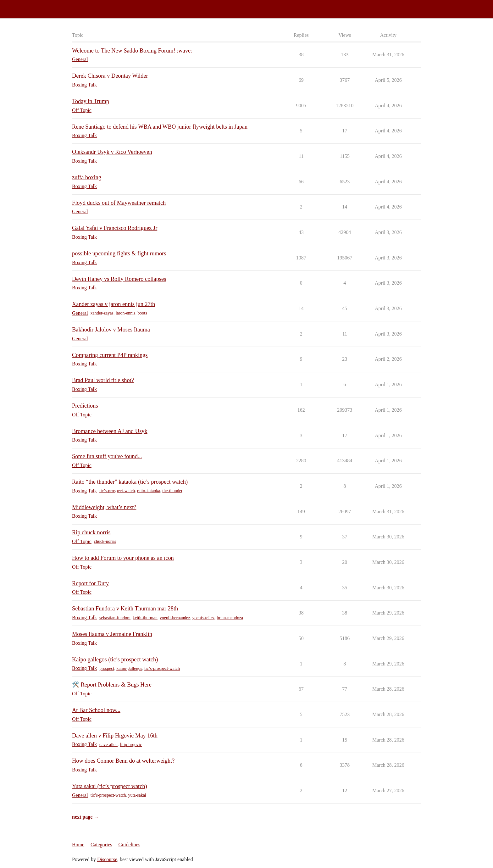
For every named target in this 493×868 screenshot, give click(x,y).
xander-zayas (102, 313)
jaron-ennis (126, 313)
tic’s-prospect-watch (117, 491)
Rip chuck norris (91, 532)
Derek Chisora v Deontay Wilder (110, 76)
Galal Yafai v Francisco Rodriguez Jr (115, 228)
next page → (85, 817)
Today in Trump (91, 101)
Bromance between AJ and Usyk (110, 431)
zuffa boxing (87, 177)
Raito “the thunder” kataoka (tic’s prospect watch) (130, 482)
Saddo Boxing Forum (25, 6)
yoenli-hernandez (175, 618)
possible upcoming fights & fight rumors (119, 253)
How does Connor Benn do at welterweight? (123, 761)
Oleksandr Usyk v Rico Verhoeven (112, 152)
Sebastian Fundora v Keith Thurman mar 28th (125, 609)
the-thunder (172, 491)
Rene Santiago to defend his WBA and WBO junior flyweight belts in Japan (160, 127)
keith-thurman (145, 618)
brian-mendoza (230, 618)
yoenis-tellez (203, 618)
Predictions (85, 406)
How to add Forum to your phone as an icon (123, 558)
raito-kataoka (149, 491)
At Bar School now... (96, 710)
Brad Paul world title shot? (103, 380)
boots (142, 313)
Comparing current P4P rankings (110, 355)
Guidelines (129, 845)
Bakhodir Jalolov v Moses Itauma (111, 330)
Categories (101, 845)
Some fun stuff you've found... (107, 456)
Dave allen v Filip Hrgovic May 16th (115, 736)
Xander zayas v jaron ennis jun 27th (114, 304)
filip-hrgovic (131, 745)
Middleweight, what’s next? (104, 507)
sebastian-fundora (115, 618)
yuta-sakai (137, 795)
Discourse (107, 859)
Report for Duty (90, 583)
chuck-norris (105, 541)
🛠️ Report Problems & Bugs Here (112, 685)
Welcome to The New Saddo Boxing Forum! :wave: (132, 51)
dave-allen (108, 745)
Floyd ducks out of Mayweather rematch (119, 203)
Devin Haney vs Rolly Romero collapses (119, 279)
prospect (107, 668)
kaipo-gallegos (129, 668)
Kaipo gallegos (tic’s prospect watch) (115, 659)
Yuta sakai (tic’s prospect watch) (110, 786)
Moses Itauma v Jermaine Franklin (112, 634)
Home (78, 845)
